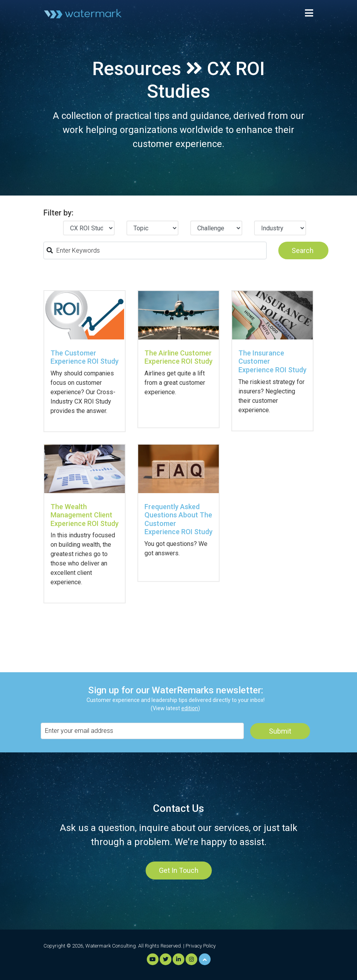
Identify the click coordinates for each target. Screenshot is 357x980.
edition (190, 708)
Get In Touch (179, 870)
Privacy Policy (201, 946)
